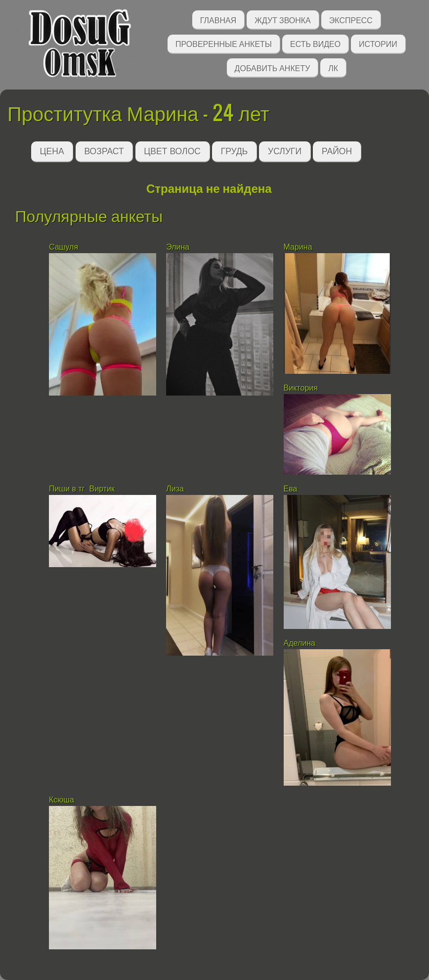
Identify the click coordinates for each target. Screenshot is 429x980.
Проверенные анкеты (224, 43)
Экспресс (351, 20)
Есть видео (315, 43)
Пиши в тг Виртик (83, 489)
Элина (178, 247)
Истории (378, 43)
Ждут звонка (283, 20)
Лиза (175, 489)
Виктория (302, 388)
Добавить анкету (273, 67)
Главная (218, 20)
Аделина (300, 643)
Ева (291, 489)
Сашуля (64, 247)
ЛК (333, 67)
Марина (298, 247)
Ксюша (62, 800)
